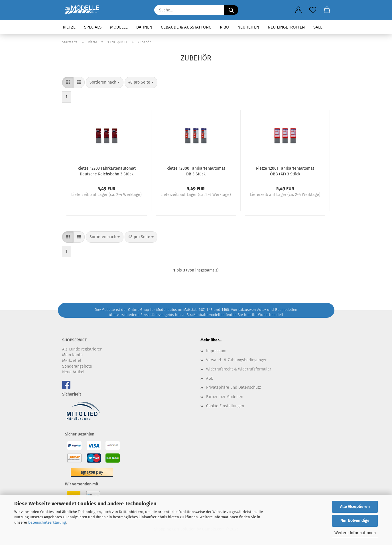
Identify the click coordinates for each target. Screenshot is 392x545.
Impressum (216, 351)
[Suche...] (231, 10)
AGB (210, 378)
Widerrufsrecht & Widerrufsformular (239, 369)
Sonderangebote (77, 366)
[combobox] (105, 82)
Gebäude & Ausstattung (186, 27)
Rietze (69, 27)
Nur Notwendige (355, 521)
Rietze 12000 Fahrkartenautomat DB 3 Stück (196, 171)
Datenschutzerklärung (47, 522)
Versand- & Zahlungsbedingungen (237, 360)
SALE (318, 27)
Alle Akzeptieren (355, 507)
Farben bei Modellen (225, 397)
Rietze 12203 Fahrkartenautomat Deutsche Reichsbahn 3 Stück (107, 171)
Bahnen (144, 27)
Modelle (119, 27)
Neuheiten (248, 27)
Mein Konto (72, 355)
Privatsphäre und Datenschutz (233, 387)
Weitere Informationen (355, 533)
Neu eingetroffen (286, 27)
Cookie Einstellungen (225, 406)
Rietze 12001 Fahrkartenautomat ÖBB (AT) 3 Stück (285, 171)
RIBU (224, 27)
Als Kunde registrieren (82, 349)
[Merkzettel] (313, 10)
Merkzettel (72, 361)
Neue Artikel (73, 372)
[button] (298, 10)
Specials (93, 27)
